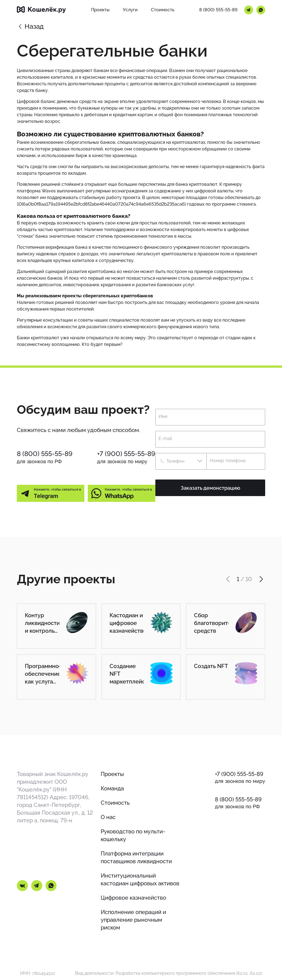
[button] (181, 461)
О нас (108, 817)
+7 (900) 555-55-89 (126, 454)
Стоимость (115, 803)
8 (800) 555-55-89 (218, 10)
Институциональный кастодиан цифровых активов (140, 880)
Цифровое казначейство (133, 898)
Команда (112, 788)
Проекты (112, 774)
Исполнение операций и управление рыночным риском (133, 920)
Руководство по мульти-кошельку (133, 835)
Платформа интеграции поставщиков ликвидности (136, 857)
